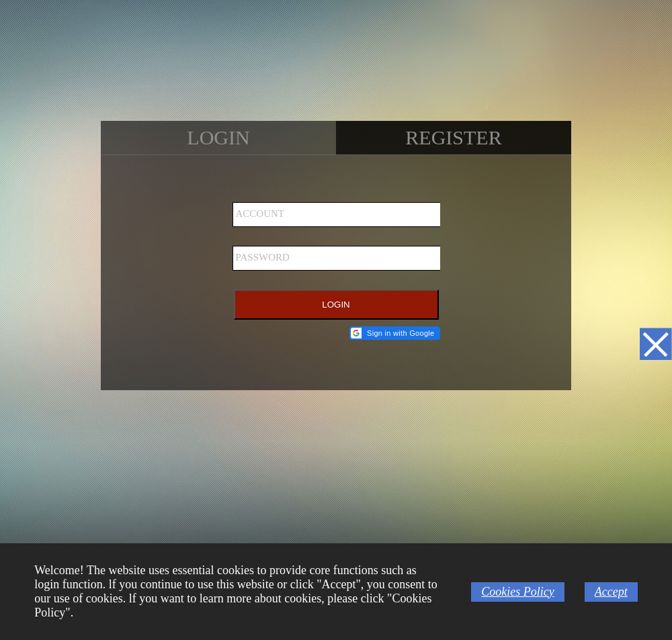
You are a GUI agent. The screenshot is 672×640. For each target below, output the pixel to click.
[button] (394, 333)
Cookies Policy (517, 592)
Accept (611, 592)
